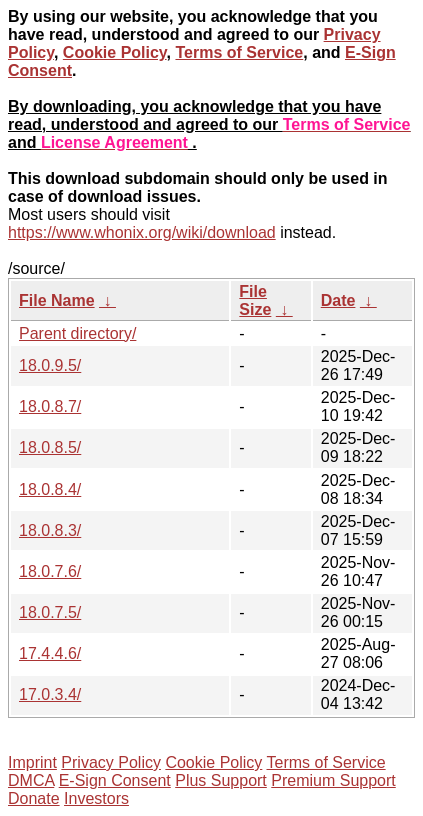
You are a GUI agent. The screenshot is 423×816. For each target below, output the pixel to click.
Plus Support (221, 780)
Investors (96, 798)
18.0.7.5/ (50, 612)
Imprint (32, 762)
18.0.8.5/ (50, 447)
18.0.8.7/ (50, 406)
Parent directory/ (77, 333)
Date (338, 300)
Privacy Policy (111, 762)
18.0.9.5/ (50, 365)
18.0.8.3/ (50, 530)
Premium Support (333, 780)
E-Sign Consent (115, 780)
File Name (57, 300)
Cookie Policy (115, 52)
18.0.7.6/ (50, 571)
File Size (255, 300)
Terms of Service (239, 52)
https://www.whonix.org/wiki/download (142, 232)
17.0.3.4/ (50, 694)
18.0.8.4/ (50, 489)
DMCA (31, 780)
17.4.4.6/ (50, 653)
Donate (34, 798)
